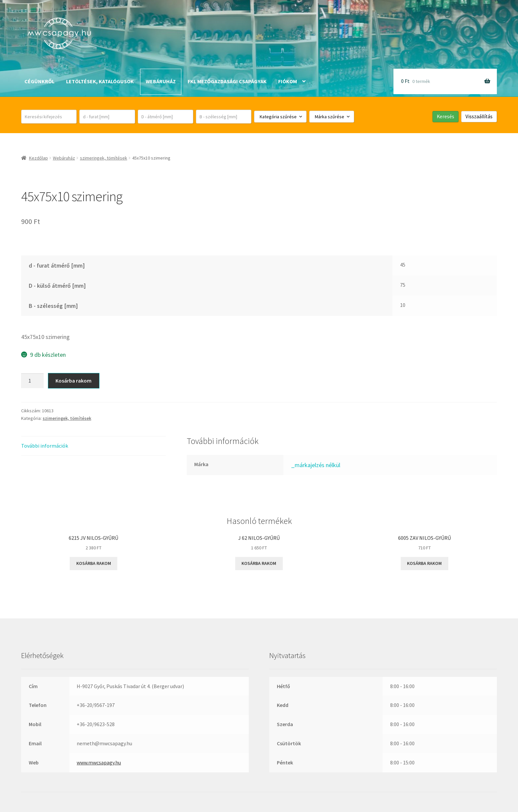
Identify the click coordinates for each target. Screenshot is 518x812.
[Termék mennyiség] (32, 381)
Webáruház (161, 81)
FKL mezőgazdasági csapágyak (227, 81)
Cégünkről (39, 81)
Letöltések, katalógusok (100, 81)
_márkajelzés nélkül (316, 465)
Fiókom (288, 81)
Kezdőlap (38, 158)
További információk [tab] (45, 446)
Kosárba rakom (74, 381)
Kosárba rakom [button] (94, 563)
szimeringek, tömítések (104, 158)
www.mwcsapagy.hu (99, 762)
